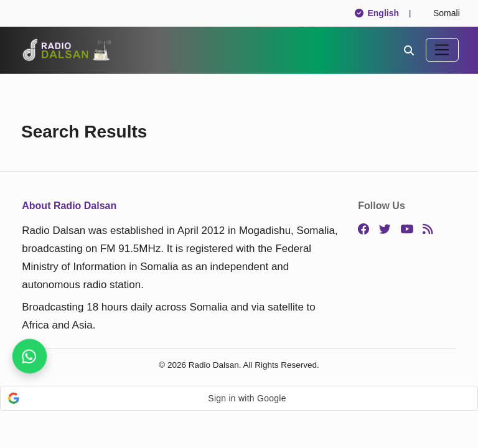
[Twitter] (385, 230)
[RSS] (428, 230)
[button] (239, 398)
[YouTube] (407, 230)
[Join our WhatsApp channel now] (30, 357)
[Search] (409, 50)
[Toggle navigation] (442, 50)
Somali (441, 13)
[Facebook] (364, 230)
